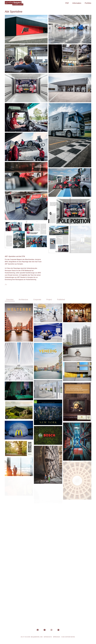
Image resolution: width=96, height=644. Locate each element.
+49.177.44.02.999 (25, 637)
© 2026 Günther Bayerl (68, 637)
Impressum (56, 637)
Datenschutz (48, 637)
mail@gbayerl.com (37, 637)
